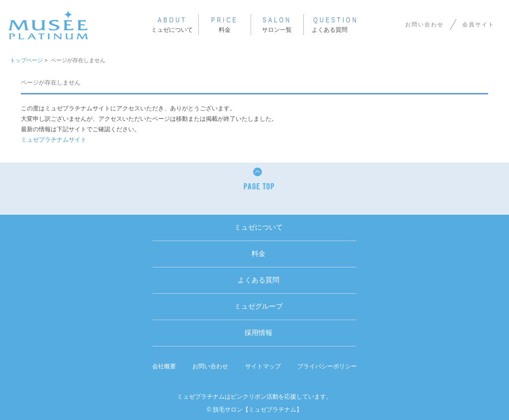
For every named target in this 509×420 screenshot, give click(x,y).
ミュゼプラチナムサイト (54, 140)
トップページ (26, 60)
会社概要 (164, 366)
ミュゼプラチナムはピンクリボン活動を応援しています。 (254, 397)
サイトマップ (263, 366)
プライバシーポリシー (327, 366)
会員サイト (478, 24)
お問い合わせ (424, 24)
